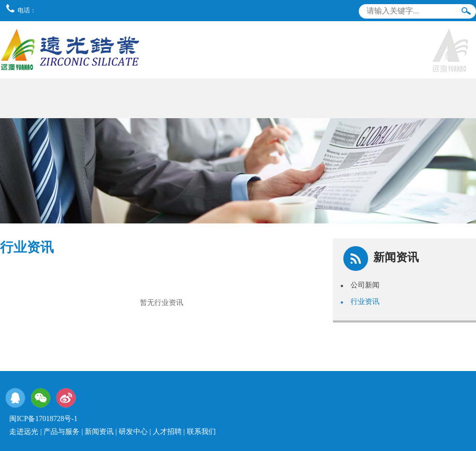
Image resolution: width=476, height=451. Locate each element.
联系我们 (201, 432)
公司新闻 (360, 285)
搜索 (466, 13)
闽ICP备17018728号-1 (43, 419)
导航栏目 (462, 33)
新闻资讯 (99, 432)
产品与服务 (61, 432)
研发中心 (133, 432)
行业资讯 (360, 301)
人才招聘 (167, 432)
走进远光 (24, 432)
